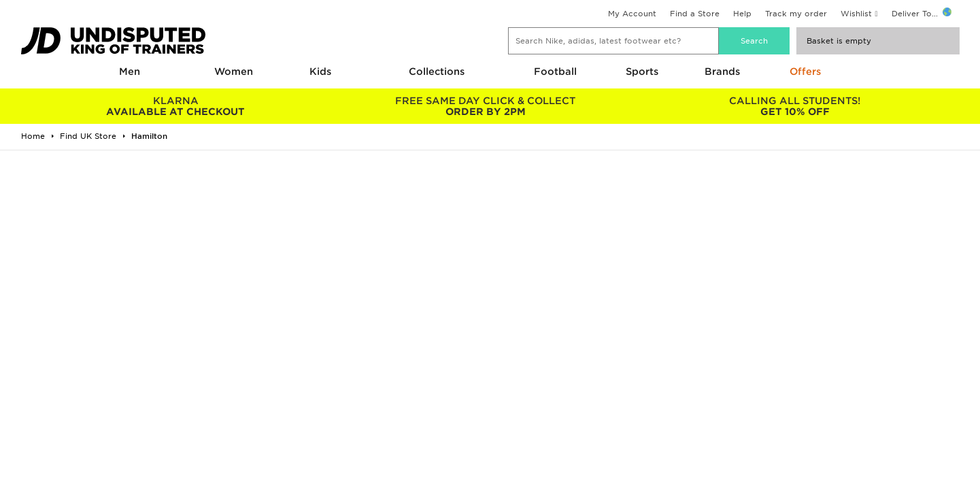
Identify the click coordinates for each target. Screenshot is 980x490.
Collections (437, 71)
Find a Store (695, 14)
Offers (805, 71)
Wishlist (856, 14)
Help (742, 14)
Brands (722, 71)
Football (555, 71)
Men (130, 71)
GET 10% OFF (795, 106)
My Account (632, 14)
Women (234, 71)
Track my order (796, 14)
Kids (320, 71)
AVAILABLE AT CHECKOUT (176, 106)
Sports (642, 71)
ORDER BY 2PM (485, 106)
